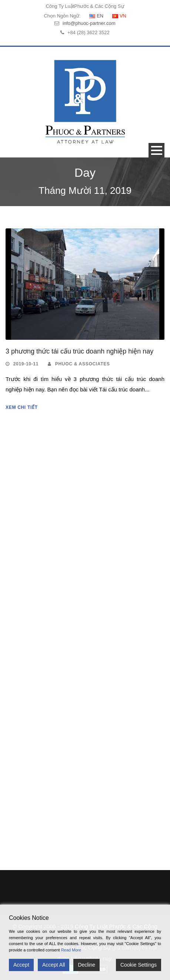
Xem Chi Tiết (22, 407)
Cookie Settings (139, 965)
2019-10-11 (26, 364)
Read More (71, 950)
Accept (21, 965)
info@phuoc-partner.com (89, 23)
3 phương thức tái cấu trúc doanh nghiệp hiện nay (79, 351)
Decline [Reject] (86, 965)
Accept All (54, 965)
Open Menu (156, 150)
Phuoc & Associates (83, 364)
